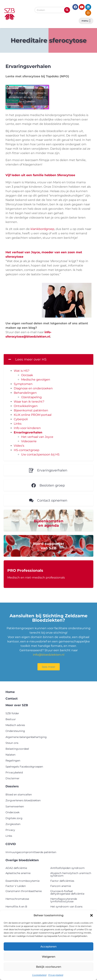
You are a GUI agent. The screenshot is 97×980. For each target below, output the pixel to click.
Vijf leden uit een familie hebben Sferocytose (40, 175)
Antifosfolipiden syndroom (68, 868)
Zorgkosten (13, 824)
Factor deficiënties (62, 881)
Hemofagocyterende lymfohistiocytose (64, 900)
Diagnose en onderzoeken (33, 388)
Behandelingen (25, 393)
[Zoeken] (67, 10)
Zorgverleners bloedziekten (23, 800)
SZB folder (12, 713)
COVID (11, 844)
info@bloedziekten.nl (49, 655)
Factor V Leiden (16, 886)
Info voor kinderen (27, 428)
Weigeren (49, 957)
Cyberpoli (21, 419)
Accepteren (48, 946)
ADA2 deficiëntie (16, 868)
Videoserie (29, 441)
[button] (91, 915)
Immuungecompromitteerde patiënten (31, 852)
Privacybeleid (56, 975)
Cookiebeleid (39, 975)
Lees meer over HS (31, 359)
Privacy (10, 830)
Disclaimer (12, 778)
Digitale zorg (14, 818)
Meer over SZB (17, 705)
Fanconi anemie (61, 886)
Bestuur (11, 719)
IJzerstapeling (31, 397)
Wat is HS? (22, 371)
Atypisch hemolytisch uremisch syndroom (71, 874)
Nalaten (10, 755)
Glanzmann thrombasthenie (24, 891)
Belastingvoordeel (17, 749)
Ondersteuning (15, 731)
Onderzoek (12, 812)
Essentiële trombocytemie (23, 881)
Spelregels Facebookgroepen (24, 767)
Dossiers (12, 786)
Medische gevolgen (36, 380)
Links (18, 424)
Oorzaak (27, 375)
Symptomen (23, 384)
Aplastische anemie (18, 873)
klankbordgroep (42, 229)
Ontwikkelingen (26, 406)
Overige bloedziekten (22, 860)
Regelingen (13, 761)
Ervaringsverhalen (28, 432)
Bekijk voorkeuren (49, 967)
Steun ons (12, 743)
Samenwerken (15, 806)
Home (10, 692)
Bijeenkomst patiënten (31, 410)
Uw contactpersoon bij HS (40, 454)
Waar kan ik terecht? (29, 402)
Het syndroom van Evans (66, 907)
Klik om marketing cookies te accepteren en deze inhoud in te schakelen (27, 97)
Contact (12, 699)
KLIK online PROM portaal (33, 415)
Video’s (19, 446)
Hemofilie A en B (16, 907)
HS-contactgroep (27, 450)
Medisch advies (15, 725)
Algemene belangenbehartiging (26, 737)
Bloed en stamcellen (19, 795)
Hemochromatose (17, 899)
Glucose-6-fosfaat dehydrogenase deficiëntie (67, 892)
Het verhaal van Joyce (37, 437)
